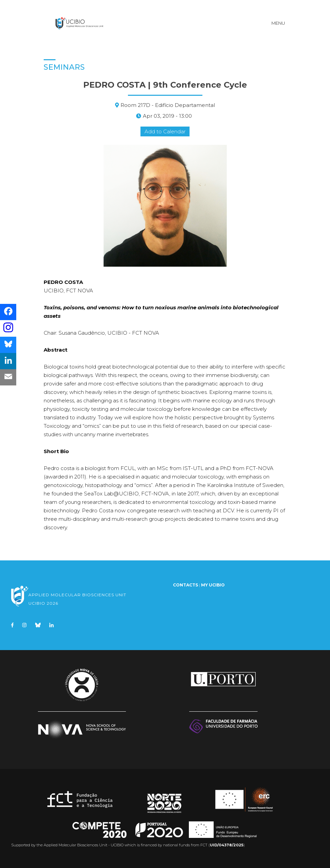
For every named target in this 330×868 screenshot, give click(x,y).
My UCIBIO (213, 585)
